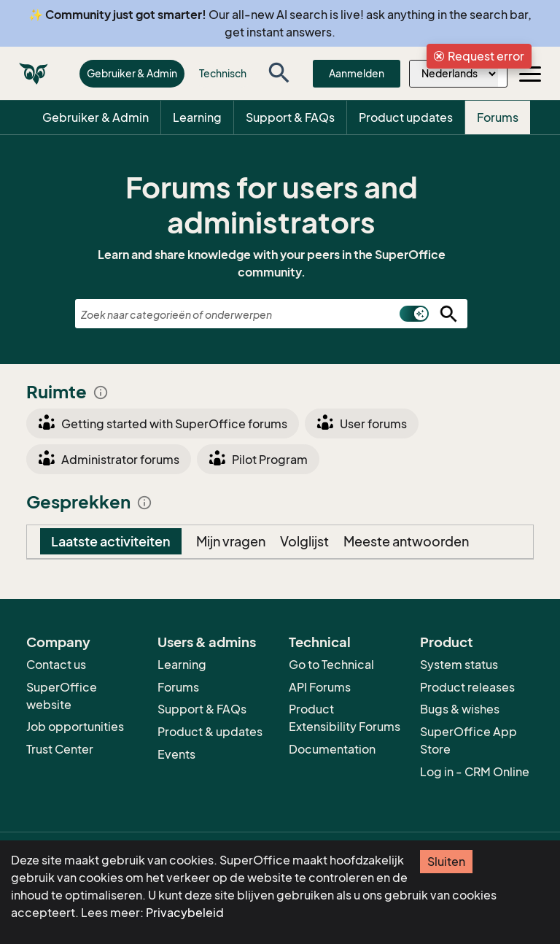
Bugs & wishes (460, 709)
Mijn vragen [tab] (231, 541)
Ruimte (67, 392)
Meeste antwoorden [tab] (406, 541)
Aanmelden (357, 73)
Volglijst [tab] (304, 541)
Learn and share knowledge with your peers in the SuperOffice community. (272, 263)
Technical (320, 642)
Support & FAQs (290, 117)
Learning (197, 117)
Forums (498, 117)
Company (58, 642)
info (101, 392)
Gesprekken (89, 502)
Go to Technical (331, 665)
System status (459, 665)
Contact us (56, 665)
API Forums (320, 687)
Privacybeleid (185, 913)
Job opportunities (75, 727)
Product (447, 642)
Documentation (332, 749)
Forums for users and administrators (272, 205)
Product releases (467, 687)
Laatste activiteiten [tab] (111, 541)
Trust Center (60, 749)
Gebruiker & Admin (132, 73)
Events (176, 754)
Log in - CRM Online (475, 772)
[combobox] (271, 314)
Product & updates (210, 732)
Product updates (406, 117)
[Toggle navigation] (530, 74)
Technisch (223, 73)
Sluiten (446, 862)
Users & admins (207, 642)
